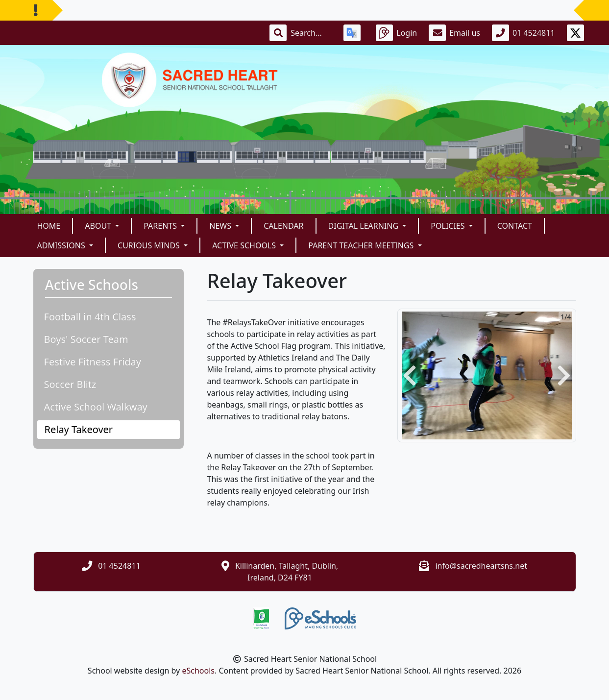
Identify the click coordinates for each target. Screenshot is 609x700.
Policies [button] (449, 226)
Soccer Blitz (70, 384)
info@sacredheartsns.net (481, 566)
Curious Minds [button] (150, 245)
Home (49, 226)
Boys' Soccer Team (86, 339)
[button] (410, 375)
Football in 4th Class (90, 317)
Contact (515, 226)
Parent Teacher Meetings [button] (362, 245)
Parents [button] (161, 226)
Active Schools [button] (245, 245)
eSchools (198, 671)
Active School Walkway (96, 407)
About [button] (99, 226)
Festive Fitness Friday (93, 362)
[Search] (311, 33)
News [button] (221, 226)
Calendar (283, 226)
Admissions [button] (62, 245)
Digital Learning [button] (365, 226)
